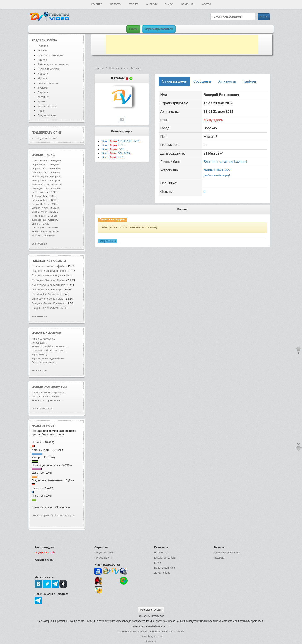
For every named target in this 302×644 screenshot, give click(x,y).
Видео (169, 4)
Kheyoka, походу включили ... (47, 400)
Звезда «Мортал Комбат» (48, 303)
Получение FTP (103, 558)
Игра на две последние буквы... (49, 358)
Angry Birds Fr (39, 165)
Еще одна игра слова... (44, 362)
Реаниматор (161, 553)
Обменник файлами (50, 55)
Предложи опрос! (65, 515)
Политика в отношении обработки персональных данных (151, 631)
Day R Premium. (40, 161)
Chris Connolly (39, 212)
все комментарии (43, 409)
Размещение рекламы (227, 553)
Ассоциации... (39, 343)
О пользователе (174, 81)
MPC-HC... (37, 236)
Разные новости (48, 83)
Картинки (43, 97)
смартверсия (107, 241)
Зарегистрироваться (159, 29)
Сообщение (202, 81)
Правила (219, 558)
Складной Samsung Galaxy (49, 280)
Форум (206, 4)
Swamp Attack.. (40, 180)
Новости (116, 4)
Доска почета (162, 573)
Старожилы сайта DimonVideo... (49, 350)
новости (59, 261)
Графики (249, 81)
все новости (39, 316)
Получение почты (105, 553)
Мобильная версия (151, 610)
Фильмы (43, 88)
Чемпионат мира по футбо (48, 266)
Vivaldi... (36, 224)
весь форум (39, 370)
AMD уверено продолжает (49, 285)
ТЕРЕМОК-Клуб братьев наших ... (50, 346)
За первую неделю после (48, 299)
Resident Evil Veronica (46, 294)
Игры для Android (49, 69)
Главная (97, 4)
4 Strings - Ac (39, 196)
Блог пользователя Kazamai (225, 162)
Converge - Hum (40, 188)
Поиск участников (165, 568)
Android (152, 4)
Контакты (151, 641)
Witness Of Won (40, 208)
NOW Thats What (41, 184)
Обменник (187, 4)
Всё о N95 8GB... (117, 153)
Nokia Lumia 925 (217, 170)
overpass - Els (39, 220)
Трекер (134, 4)
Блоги (158, 563)
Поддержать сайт (47, 132)
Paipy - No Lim (39, 200)
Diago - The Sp (39, 204)
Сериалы (43, 92)
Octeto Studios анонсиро (47, 289)
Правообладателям (151, 636)
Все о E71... (114, 145)
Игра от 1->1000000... (43, 339)
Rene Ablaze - (39, 216)
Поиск (41, 111)
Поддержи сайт (47, 115)
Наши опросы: (44, 426)
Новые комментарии (49, 387)
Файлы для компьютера (53, 64)
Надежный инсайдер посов (49, 271)
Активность (227, 81)
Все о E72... (114, 157)
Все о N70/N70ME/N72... (122, 141)
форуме (55, 333)
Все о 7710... (114, 149)
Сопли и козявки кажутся (47, 275)
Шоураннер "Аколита (45, 308)
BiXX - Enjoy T (39, 192)
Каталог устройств (165, 558)
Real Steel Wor (39, 173)
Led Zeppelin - (39, 228)
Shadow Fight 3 (40, 176)
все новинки (39, 244)
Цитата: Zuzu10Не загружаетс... (49, 393)
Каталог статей (47, 106)
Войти (133, 29)
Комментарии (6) (42, 515)
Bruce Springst (39, 232)
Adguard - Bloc (39, 169)
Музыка (42, 78)
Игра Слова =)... (40, 354)
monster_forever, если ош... (46, 397)
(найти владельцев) (217, 175)
